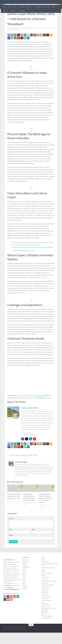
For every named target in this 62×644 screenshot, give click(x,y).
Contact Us (13, 11)
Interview (25, 585)
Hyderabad (30, 467)
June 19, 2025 (31, 262)
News (24, 589)
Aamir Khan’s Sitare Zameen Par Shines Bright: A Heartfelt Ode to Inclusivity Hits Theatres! (46, 510)
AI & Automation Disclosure (48, 579)
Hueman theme (23, 641)
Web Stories (38, 7)
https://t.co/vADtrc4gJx (18, 258)
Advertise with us (46, 573)
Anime (13, 467)
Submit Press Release (47, 627)
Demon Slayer (24, 467)
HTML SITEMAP (45, 616)
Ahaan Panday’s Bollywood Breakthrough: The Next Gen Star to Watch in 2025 (14, 510)
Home (5, 7)
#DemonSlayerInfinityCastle (40, 256)
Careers (43, 587)
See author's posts (29, 445)
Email (34, 541)
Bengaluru (17, 467)
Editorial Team (45, 604)
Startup (24, 596)
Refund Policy (45, 623)
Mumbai (36, 467)
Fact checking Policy (46, 608)
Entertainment (12, 15)
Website (11, 546)
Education (25, 577)
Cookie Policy (45, 594)
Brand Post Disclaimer (47, 585)
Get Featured (45, 610)
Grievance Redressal (46, 612)
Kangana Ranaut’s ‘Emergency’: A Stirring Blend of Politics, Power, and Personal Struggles (30, 510)
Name (11, 541)
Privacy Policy (45, 621)
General (24, 581)
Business (29, 7)
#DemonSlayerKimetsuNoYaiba (22, 256)
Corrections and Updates (48, 596)
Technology (47, 7)
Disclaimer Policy (46, 598)
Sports (24, 594)
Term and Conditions (47, 629)
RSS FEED (44, 625)
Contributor (22, 11)
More (53, 7)
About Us (6, 11)
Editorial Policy (45, 602)
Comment (12, 530)
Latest (24, 587)
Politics (15, 7)
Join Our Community (46, 618)
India (10, 7)
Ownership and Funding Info (49, 620)
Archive (43, 581)
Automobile (25, 571)
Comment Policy (46, 589)
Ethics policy (44, 606)
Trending (22, 7)
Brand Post (25, 573)
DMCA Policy (45, 600)
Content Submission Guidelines (49, 592)
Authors (43, 583)
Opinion (24, 591)
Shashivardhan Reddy (15, 37)
